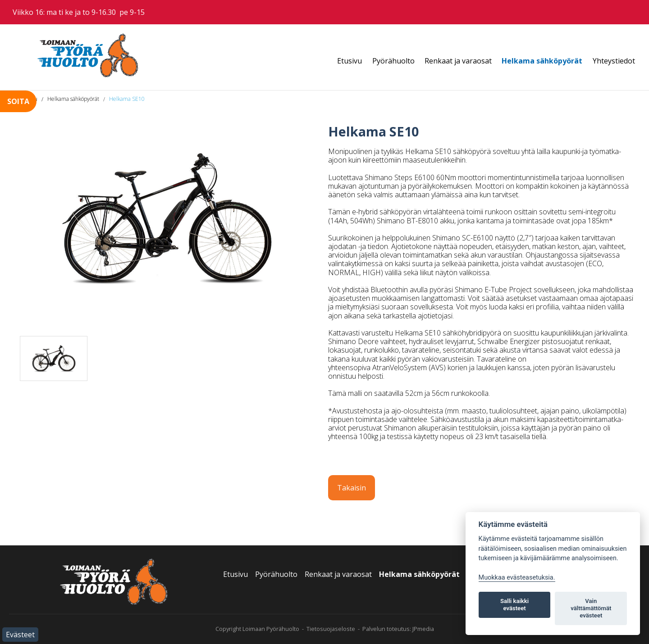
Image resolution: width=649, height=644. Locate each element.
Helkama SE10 (127, 99)
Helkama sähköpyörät (542, 61)
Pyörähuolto (393, 61)
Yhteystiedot (614, 61)
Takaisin (352, 488)
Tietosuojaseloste (331, 629)
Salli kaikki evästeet (514, 605)
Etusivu (350, 61)
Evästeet (20, 635)
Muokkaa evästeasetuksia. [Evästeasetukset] (517, 578)
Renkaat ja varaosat (458, 61)
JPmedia (423, 629)
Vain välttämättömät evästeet (591, 608)
